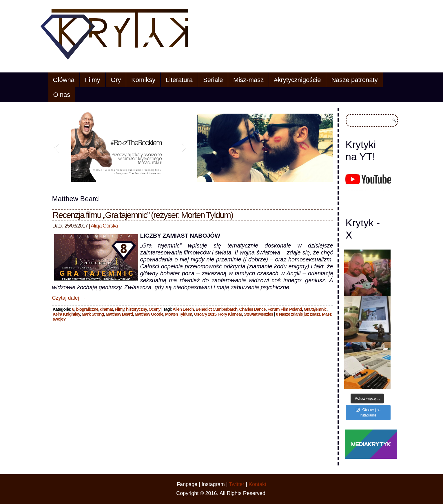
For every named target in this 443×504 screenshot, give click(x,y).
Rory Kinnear (230, 314)
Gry (116, 80)
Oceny (155, 309)
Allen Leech (183, 309)
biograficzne (87, 309)
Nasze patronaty (354, 80)
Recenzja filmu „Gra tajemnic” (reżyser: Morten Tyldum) (143, 215)
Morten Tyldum (179, 314)
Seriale (213, 80)
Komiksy (143, 80)
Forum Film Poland (285, 309)
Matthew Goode (149, 314)
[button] (56, 147)
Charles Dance (252, 309)
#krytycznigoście (297, 80)
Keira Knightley (66, 314)
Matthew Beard (119, 314)
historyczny (136, 309)
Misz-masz (248, 80)
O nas (62, 95)
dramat (106, 309)
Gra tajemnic (315, 309)
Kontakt (257, 484)
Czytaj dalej (69, 298)
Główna (64, 80)
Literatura (179, 80)
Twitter (237, 484)
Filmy (93, 80)
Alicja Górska (104, 226)
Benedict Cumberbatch (216, 309)
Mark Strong (93, 314)
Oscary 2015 (205, 314)
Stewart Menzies (258, 314)
